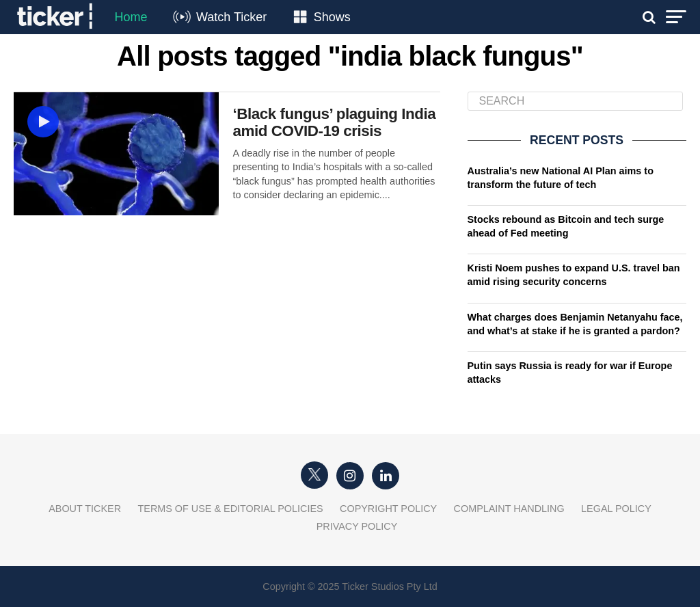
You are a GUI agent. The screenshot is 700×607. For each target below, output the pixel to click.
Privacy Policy (357, 526)
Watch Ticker (231, 17)
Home (131, 17)
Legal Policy (616, 509)
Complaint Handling (509, 509)
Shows (332, 17)
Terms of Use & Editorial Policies (231, 509)
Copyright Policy (388, 509)
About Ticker (85, 509)
